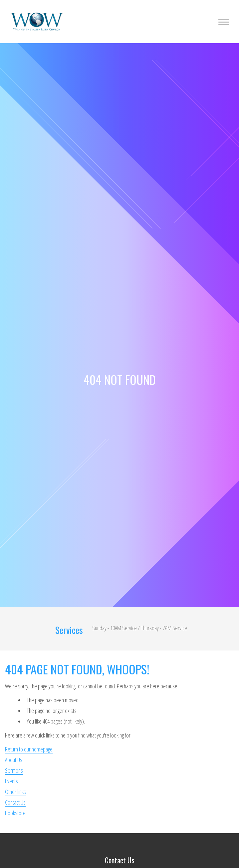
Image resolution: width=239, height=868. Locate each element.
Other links (15, 792)
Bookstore (15, 813)
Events (11, 781)
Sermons (14, 770)
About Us (14, 760)
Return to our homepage (29, 749)
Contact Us (15, 802)
